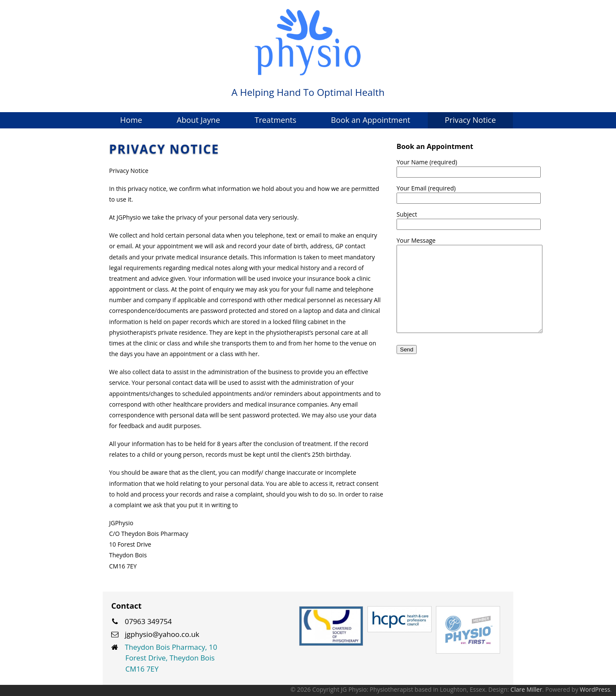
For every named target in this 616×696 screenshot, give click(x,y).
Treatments (275, 120)
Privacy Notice (470, 120)
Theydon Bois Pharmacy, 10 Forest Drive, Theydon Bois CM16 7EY (171, 658)
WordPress (595, 689)
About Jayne (198, 120)
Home (131, 120)
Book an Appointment (371, 120)
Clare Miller (526, 689)
